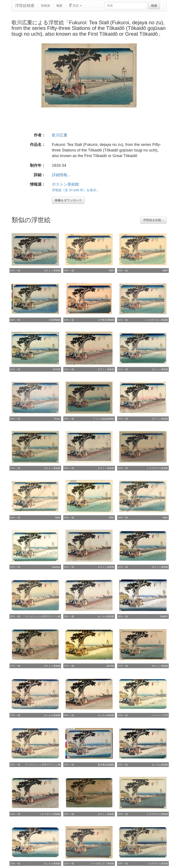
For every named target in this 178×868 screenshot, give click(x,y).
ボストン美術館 (65, 184)
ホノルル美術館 (106, 616)
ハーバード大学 (160, 715)
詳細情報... (61, 175)
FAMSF (164, 616)
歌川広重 (60, 135)
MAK (58, 518)
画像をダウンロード (68, 200)
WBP (111, 270)
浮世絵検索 (25, 6)
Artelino (56, 567)
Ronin (57, 419)
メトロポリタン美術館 (156, 320)
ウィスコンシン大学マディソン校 (43, 616)
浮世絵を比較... (153, 220)
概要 (59, 6)
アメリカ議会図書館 (104, 419)
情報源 (45, 6)
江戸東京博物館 (106, 320)
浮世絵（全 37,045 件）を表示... (75, 190)
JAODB (56, 369)
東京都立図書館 (106, 765)
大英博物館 (55, 320)
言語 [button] (75, 6)
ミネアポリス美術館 (157, 468)
